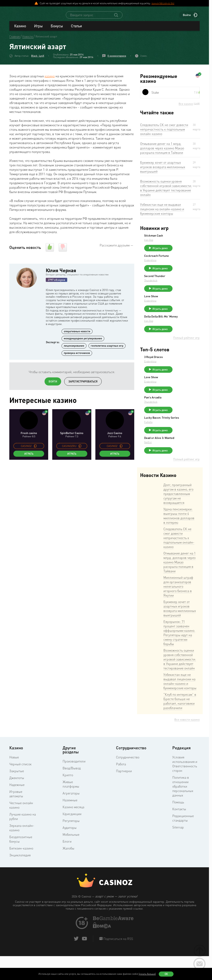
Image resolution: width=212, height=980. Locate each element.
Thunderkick (181, 288)
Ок (166, 974)
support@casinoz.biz (163, 3)
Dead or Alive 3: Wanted (184, 461)
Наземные (70, 825)
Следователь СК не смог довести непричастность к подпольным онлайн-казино (164, 133)
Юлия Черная (61, 274)
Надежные (17, 810)
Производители (74, 786)
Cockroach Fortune (187, 261)
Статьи (76, 30)
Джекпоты (17, 803)
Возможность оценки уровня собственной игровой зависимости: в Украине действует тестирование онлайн (166, 192)
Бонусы (57, 30)
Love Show (181, 305)
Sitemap (178, 852)
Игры (38, 30)
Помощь (178, 827)
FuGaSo (179, 444)
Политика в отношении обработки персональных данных (183, 811)
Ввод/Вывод (72, 793)
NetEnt (178, 467)
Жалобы (68, 873)
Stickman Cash (184, 239)
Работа (121, 789)
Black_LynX (38, 59)
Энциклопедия (20, 880)
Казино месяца (73, 832)
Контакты (179, 834)
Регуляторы (71, 846)
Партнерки (124, 796)
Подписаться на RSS (118, 964)
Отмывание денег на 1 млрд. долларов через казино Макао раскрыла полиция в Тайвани (162, 152)
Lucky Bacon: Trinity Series (187, 438)
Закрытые (17, 796)
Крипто (68, 800)
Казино (20, 30)
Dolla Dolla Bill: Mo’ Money (187, 329)
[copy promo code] (35, 450)
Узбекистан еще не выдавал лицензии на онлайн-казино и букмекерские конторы (162, 213)
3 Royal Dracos (184, 371)
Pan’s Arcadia (183, 415)
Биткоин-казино (21, 873)
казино (50, 80)
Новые (14, 782)
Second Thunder (185, 283)
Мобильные (71, 859)
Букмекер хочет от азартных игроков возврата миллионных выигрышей (163, 171)
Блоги (67, 866)
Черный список (20, 789)
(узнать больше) (147, 974)
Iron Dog (179, 244)
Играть (29, 457)
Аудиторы (70, 853)
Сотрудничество (128, 782)
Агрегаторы (71, 818)
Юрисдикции (72, 839)
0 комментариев (117, 59)
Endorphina (181, 266)
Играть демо (190, 252)
